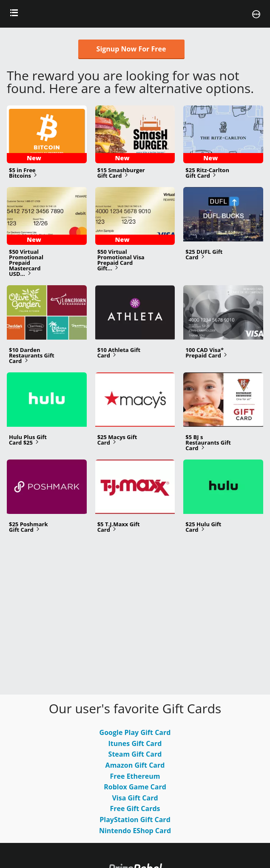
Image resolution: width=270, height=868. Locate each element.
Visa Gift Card (135, 798)
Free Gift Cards (135, 808)
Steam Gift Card (135, 754)
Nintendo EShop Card (135, 831)
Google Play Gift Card (135, 732)
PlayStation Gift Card (135, 820)
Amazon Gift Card (135, 765)
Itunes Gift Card (135, 743)
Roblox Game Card (135, 787)
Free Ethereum (135, 776)
